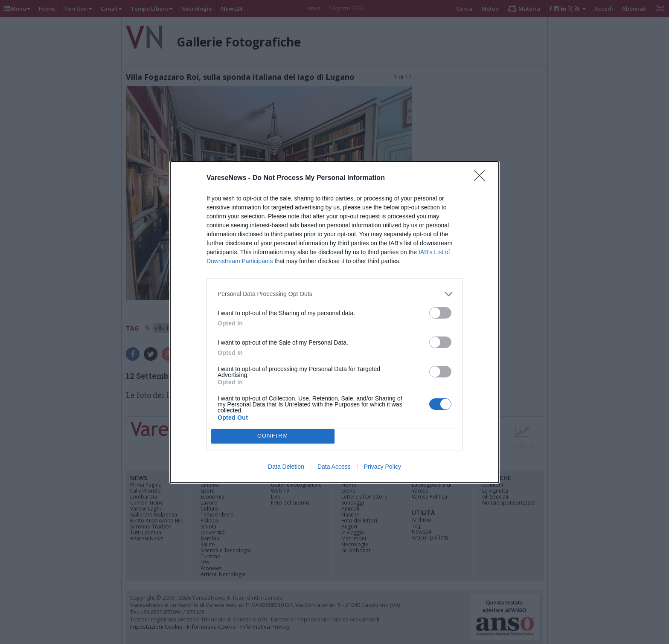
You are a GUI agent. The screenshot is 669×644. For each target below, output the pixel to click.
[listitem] (334, 294)
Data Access (334, 467)
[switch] (440, 313)
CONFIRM (273, 436)
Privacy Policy (382, 467)
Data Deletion (286, 467)
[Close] (482, 178)
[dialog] (334, 322)
